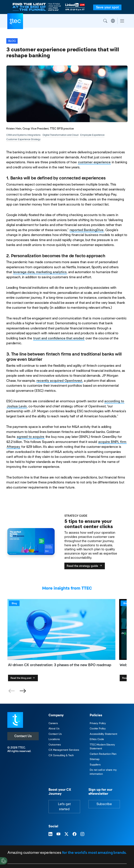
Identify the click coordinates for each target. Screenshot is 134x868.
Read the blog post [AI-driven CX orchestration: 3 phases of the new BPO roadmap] (23, 678)
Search (105, 21)
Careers (53, 723)
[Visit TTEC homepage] (15, 720)
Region (113, 21)
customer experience (94, 162)
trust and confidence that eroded (59, 338)
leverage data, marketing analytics (40, 272)
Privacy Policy (98, 723)
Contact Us (23, 736)
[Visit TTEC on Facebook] (75, 834)
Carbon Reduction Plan (103, 754)
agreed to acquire (31, 437)
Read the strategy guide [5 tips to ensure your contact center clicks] (85, 566)
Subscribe (104, 804)
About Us (54, 728)
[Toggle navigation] (122, 21)
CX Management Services (64, 750)
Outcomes (55, 745)
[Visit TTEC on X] (66, 834)
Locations (54, 739)
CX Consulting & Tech (61, 755)
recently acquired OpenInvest (59, 381)
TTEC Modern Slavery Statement (102, 747)
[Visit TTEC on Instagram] (82, 834)
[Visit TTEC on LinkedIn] (50, 834)
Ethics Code (97, 739)
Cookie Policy (98, 728)
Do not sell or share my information (103, 772)
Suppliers (95, 765)
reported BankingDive (87, 230)
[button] (23, 691)
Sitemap (95, 759)
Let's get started (64, 807)
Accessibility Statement (103, 734)
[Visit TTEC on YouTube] (58, 834)
